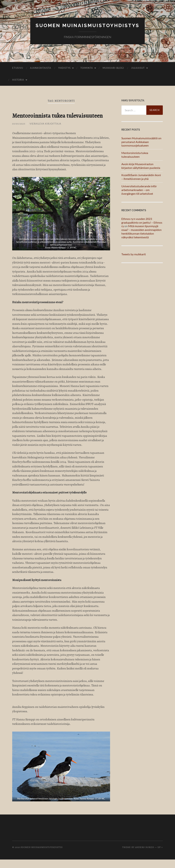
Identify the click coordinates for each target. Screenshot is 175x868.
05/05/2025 (20, 132)
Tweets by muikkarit (134, 254)
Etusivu (18, 68)
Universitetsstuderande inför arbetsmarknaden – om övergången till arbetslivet (139, 190)
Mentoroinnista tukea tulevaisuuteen (44, 120)
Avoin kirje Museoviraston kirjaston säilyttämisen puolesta (141, 166)
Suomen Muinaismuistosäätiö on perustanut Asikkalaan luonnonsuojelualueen (141, 142)
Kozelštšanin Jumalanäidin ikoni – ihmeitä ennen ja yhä (141, 177)
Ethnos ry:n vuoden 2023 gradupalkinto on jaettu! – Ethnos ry (142, 222)
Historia (18, 80)
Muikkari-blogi (113, 68)
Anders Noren (145, 856)
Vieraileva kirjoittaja (47, 132)
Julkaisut (138, 68)
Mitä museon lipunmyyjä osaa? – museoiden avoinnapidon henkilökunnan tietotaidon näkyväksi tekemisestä (141, 231)
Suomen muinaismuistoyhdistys (88, 25)
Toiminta (87, 68)
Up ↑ (160, 856)
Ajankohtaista (41, 68)
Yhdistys (64, 68)
